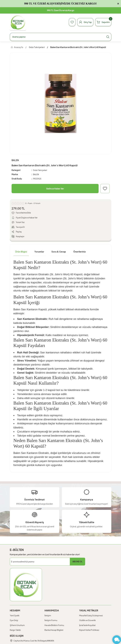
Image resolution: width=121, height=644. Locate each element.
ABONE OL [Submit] (77, 562)
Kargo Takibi (15, 630)
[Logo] (18, 22)
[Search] (61, 37)
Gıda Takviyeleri (40, 170)
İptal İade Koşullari (87, 626)
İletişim (48, 616)
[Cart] (103, 22)
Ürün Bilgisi (21, 252)
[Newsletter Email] (47, 562)
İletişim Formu (51, 621)
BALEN (36, 174)
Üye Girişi (14, 621)
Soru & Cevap (59, 252)
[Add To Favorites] (105, 189)
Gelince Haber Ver (55, 189)
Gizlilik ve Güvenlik (87, 621)
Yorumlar (39, 252)
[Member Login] (84, 22)
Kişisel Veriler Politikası (89, 630)
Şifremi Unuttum (17, 626)
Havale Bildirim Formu (54, 626)
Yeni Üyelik (15, 616)
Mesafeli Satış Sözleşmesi (91, 616)
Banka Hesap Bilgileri (54, 630)
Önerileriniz (80, 252)
